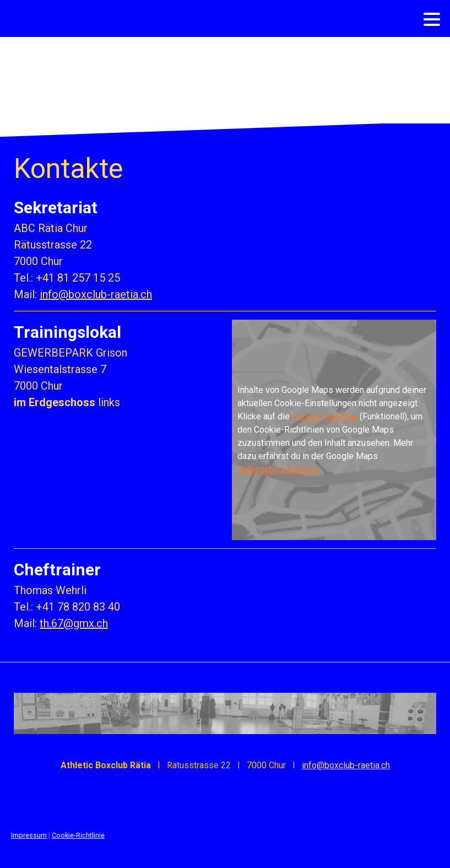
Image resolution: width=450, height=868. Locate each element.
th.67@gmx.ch (74, 623)
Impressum (29, 835)
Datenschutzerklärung (279, 469)
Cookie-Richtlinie (325, 416)
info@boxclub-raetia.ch (96, 294)
